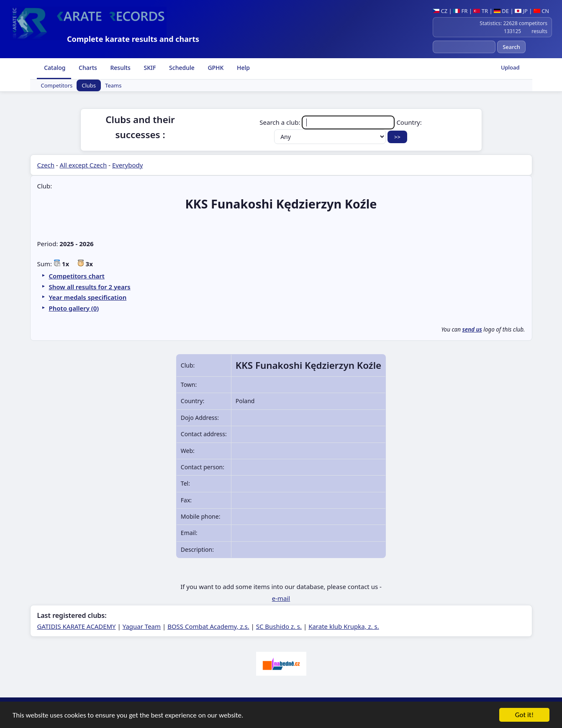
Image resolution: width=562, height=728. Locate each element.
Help (243, 68)
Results (120, 68)
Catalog (54, 68)
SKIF (149, 68)
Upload (510, 67)
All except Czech (83, 165)
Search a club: (328, 122)
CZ (440, 11)
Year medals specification (88, 297)
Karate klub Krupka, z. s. (344, 626)
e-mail (281, 598)
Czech (46, 165)
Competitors (57, 85)
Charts (87, 68)
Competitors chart (77, 276)
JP (521, 11)
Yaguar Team (142, 626)
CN (541, 11)
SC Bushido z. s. (279, 626)
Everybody (127, 165)
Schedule (181, 68)
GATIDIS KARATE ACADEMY (77, 626)
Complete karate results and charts (133, 39)
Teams (113, 85)
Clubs (89, 85)
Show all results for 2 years (90, 287)
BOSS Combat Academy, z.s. (208, 626)
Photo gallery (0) (74, 308)
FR (460, 11)
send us (472, 329)
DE (501, 11)
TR (481, 11)
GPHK (215, 68)
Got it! (524, 715)
